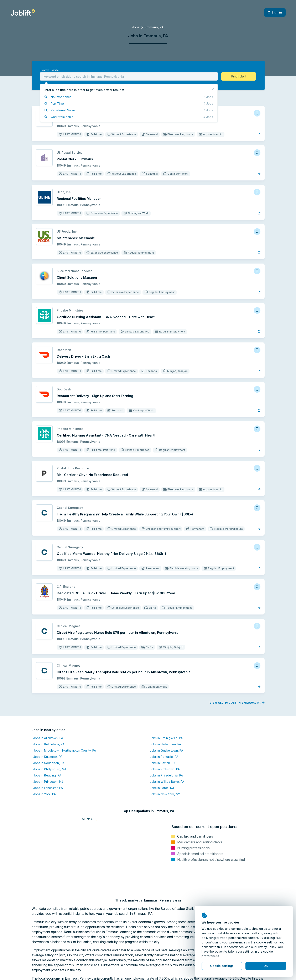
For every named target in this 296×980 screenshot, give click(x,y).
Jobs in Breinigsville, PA (166, 738)
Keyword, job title (49, 70)
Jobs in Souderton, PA (49, 763)
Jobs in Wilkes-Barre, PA (167, 782)
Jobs (136, 27)
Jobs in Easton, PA (163, 763)
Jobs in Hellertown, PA (165, 744)
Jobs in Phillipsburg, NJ (50, 769)
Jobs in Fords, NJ (162, 788)
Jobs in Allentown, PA (48, 738)
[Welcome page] (23, 12)
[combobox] (129, 76)
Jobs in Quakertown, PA (167, 750)
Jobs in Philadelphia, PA (166, 775)
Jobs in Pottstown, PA (165, 769)
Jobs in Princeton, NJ (48, 782)
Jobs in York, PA (45, 794)
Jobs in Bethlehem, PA (49, 744)
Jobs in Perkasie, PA (164, 757)
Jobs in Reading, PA (47, 775)
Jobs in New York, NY (165, 794)
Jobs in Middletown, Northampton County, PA (65, 750)
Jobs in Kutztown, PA (48, 757)
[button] (239, 76)
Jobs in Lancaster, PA (48, 788)
